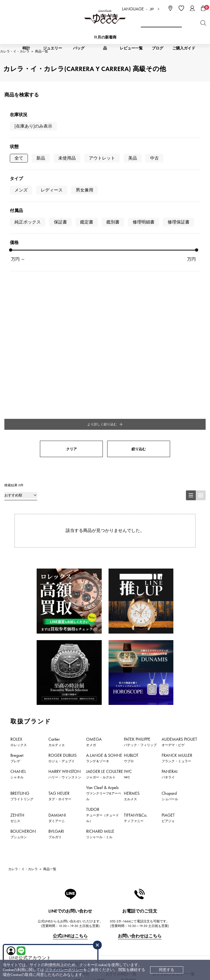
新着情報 (129, 764)
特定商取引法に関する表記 (149, 880)
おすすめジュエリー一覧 (174, 757)
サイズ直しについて (87, 888)
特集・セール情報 (89, 764)
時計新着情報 (27, 757)
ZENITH (17, 601)
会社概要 (133, 863)
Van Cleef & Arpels (104, 576)
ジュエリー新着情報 (72, 757)
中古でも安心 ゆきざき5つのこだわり (158, 872)
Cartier (57, 525)
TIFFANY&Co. (136, 601)
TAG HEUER (60, 579)
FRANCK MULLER (177, 541)
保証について (81, 896)
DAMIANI (57, 601)
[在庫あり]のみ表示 (33, 126)
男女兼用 (84, 190)
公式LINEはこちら (70, 719)
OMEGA (94, 525)
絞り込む (139, 232)
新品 (41, 158)
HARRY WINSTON (65, 557)
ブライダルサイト (140, 935)
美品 (133, 158)
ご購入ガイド (184, 48)
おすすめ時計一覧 (121, 757)
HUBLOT (131, 541)
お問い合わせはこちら (140, 719)
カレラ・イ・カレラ (23, 652)
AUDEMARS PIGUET (179, 525)
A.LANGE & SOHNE (104, 541)
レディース (52, 190)
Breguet (17, 541)
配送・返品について (87, 872)
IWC (128, 557)
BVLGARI (56, 617)
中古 (154, 158)
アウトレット (102, 158)
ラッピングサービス (87, 913)
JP (152, 9)
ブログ (157, 48)
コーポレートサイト (86, 935)
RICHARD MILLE (100, 617)
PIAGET (168, 601)
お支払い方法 (81, 863)
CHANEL (18, 557)
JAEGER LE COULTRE (105, 557)
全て (19, 158)
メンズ (21, 190)
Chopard (170, 579)
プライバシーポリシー (64, 970)
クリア (72, 232)
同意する (167, 970)
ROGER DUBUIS (62, 541)
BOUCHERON (23, 617)
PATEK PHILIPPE (140, 525)
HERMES (132, 579)
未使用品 (67, 158)
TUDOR (103, 598)
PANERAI (170, 557)
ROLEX (19, 525)
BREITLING (22, 579)
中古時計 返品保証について (93, 880)
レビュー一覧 (81, 904)
